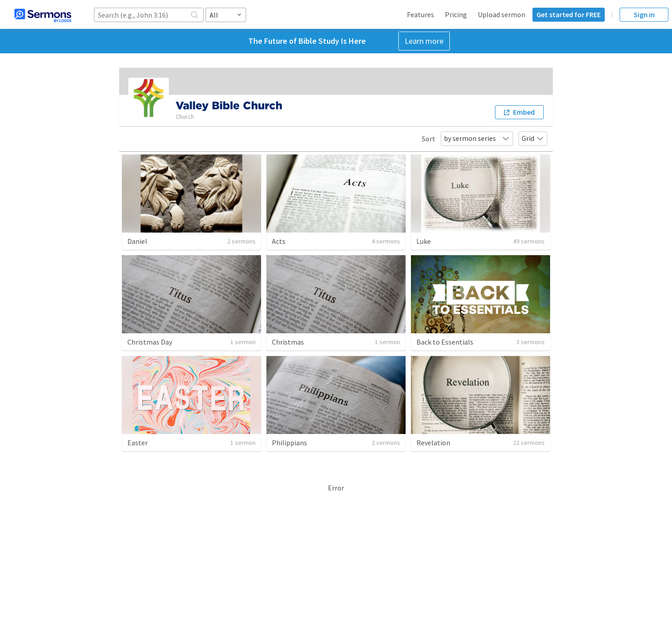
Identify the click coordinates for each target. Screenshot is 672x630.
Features (420, 14)
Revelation (433, 443)
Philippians (289, 443)
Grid (533, 138)
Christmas (288, 342)
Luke (424, 241)
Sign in (644, 14)
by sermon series (477, 138)
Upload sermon (502, 14)
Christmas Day (150, 342)
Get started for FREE (569, 14)
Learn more (424, 41)
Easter (138, 443)
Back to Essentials (445, 342)
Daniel (137, 241)
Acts (279, 241)
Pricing (456, 14)
